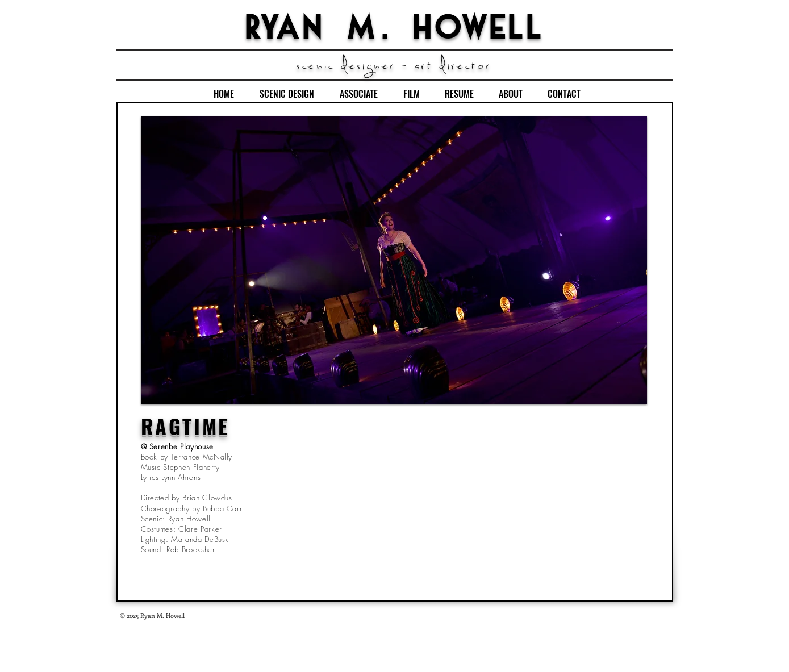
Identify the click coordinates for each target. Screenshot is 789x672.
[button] (394, 260)
